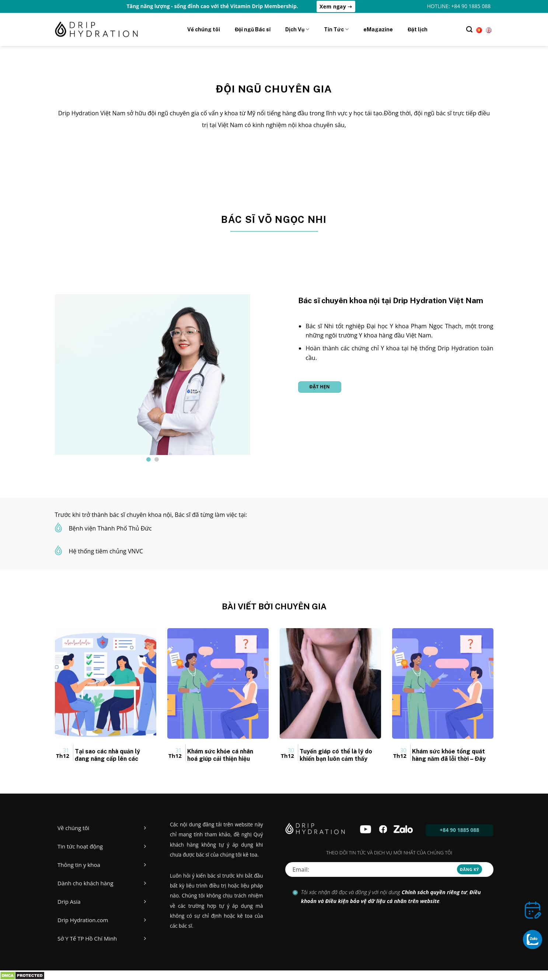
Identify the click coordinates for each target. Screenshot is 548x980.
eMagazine (378, 29)
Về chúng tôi (204, 29)
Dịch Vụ (297, 29)
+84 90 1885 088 (459, 830)
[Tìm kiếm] (469, 29)
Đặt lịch (418, 29)
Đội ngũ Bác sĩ (253, 29)
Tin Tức (336, 29)
